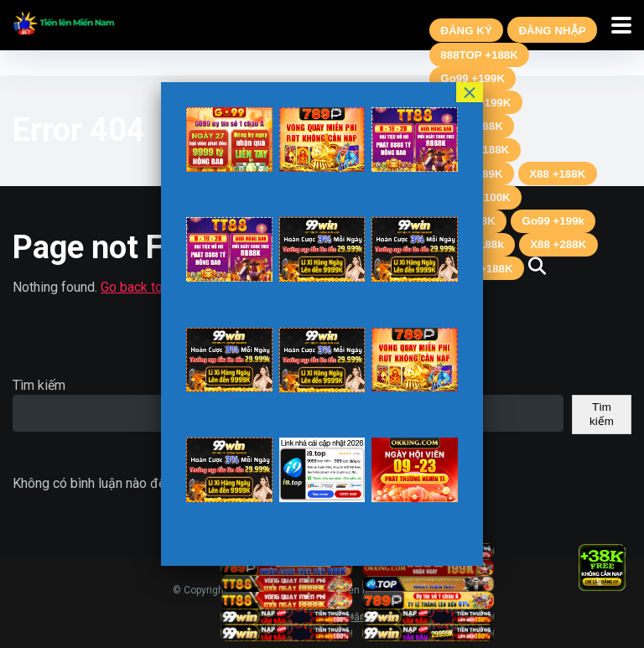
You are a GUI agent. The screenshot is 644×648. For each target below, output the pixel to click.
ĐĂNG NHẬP (552, 31)
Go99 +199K (473, 78)
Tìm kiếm (39, 385)
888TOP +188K (479, 55)
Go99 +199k (553, 221)
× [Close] (622, 547)
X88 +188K (557, 174)
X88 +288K (558, 244)
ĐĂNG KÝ (466, 31)
